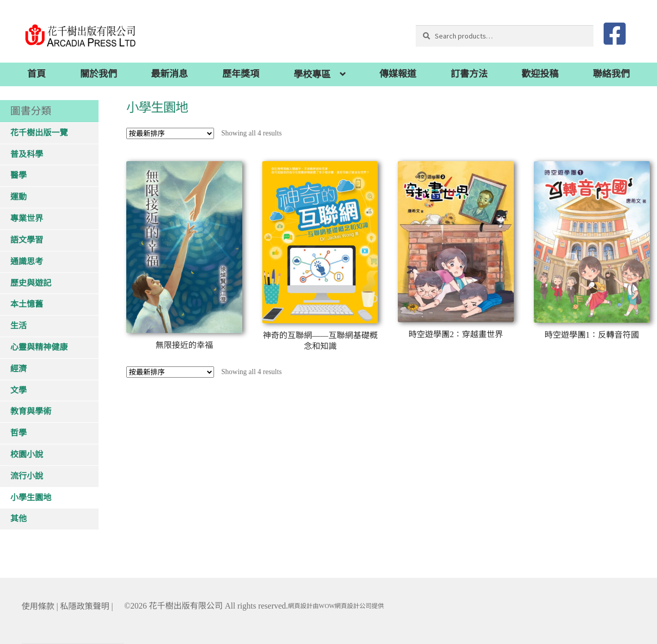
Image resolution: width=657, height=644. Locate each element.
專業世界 (27, 218)
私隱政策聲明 (85, 606)
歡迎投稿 (540, 74)
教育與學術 (31, 411)
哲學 (18, 433)
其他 (18, 519)
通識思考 (27, 261)
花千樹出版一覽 (39, 133)
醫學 (18, 175)
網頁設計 (300, 606)
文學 (18, 390)
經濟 (18, 369)
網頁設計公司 (353, 606)
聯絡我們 (611, 74)
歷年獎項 (241, 74)
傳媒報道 (398, 74)
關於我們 (99, 74)
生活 (18, 326)
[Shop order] (170, 133)
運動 (18, 197)
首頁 (36, 74)
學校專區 (312, 74)
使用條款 (38, 606)
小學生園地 (31, 497)
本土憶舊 (27, 304)
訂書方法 (469, 74)
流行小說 (27, 476)
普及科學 (27, 154)
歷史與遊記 (31, 283)
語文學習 (27, 240)
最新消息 (169, 74)
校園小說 (27, 454)
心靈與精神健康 (39, 347)
